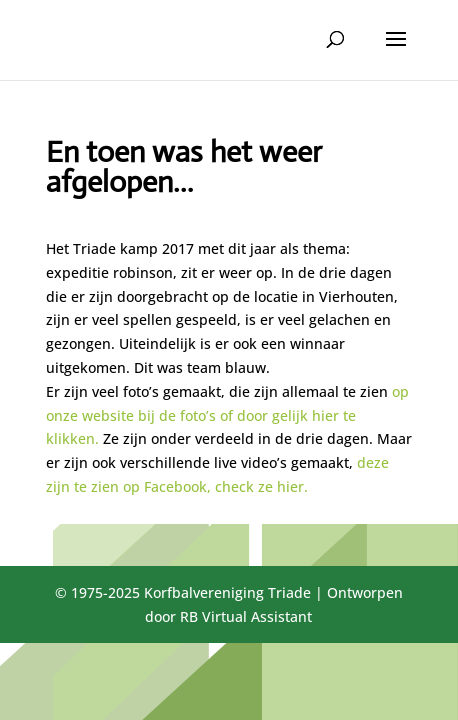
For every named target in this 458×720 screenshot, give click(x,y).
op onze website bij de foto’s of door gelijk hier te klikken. (227, 415)
